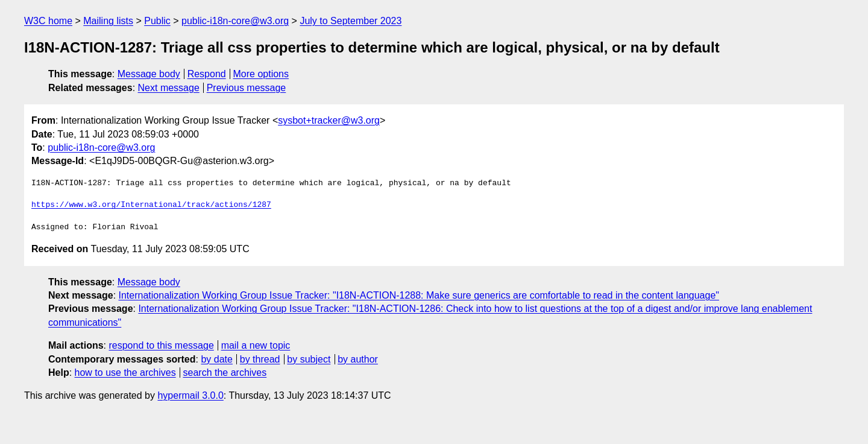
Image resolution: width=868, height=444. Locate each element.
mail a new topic (256, 345)
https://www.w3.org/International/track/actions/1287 (151, 205)
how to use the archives (125, 373)
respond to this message (161, 345)
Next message (169, 88)
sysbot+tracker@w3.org (329, 120)
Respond (207, 74)
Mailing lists (108, 21)
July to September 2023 (351, 21)
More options (261, 74)
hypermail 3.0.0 (190, 395)
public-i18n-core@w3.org (235, 21)
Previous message (247, 88)
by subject (309, 359)
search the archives (225, 373)
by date (216, 359)
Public (157, 21)
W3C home (48, 21)
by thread (260, 359)
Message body (149, 74)
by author (358, 359)
